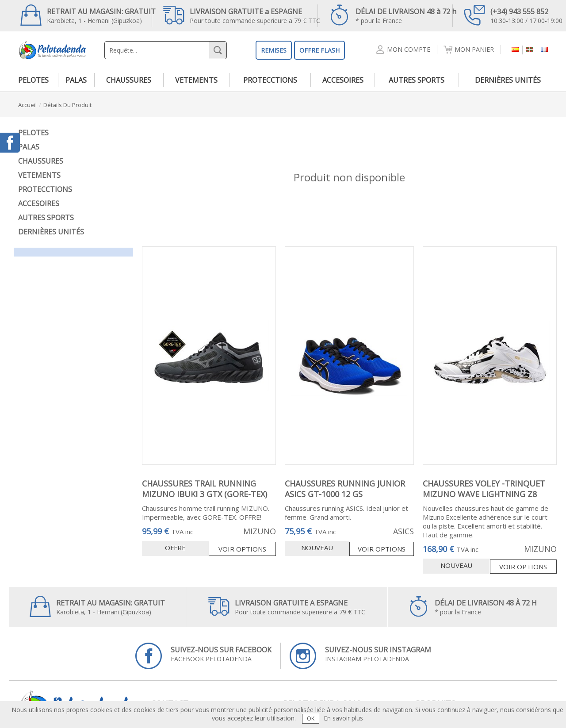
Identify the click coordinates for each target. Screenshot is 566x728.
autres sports (417, 80)
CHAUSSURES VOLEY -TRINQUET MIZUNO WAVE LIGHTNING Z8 (484, 489)
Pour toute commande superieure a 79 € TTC (242, 15)
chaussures (129, 80)
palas (76, 80)
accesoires (343, 80)
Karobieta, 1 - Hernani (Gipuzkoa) (88, 15)
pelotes (33, 80)
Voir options (242, 549)
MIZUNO (260, 531)
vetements (196, 80)
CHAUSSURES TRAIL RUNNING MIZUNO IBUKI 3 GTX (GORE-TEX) (205, 489)
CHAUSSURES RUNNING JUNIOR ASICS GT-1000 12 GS (345, 489)
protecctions (270, 80)
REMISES (274, 50)
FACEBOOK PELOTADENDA (203, 656)
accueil (27, 105)
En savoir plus (343, 718)
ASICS (403, 531)
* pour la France (393, 15)
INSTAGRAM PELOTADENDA (360, 656)
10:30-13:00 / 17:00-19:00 (513, 15)
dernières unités (508, 80)
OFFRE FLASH (319, 50)
